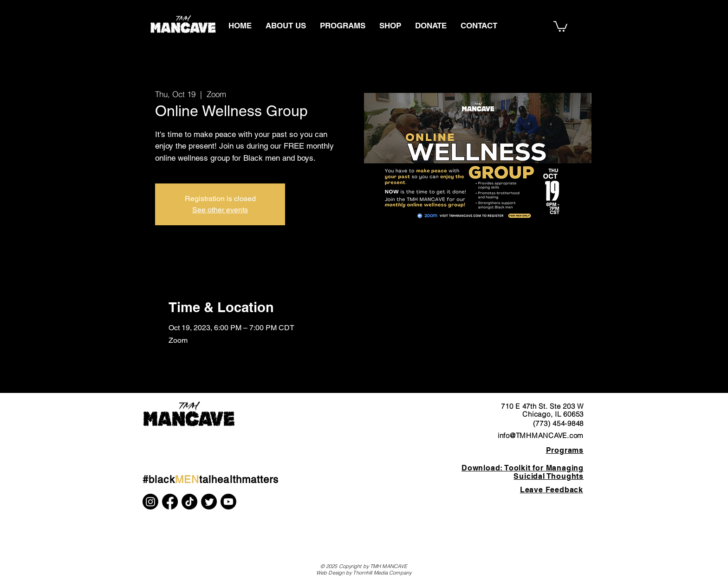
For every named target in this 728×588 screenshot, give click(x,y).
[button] (560, 26)
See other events (220, 210)
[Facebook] (170, 502)
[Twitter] (209, 502)
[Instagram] (150, 502)
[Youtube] (228, 502)
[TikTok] (189, 502)
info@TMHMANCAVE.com (541, 435)
